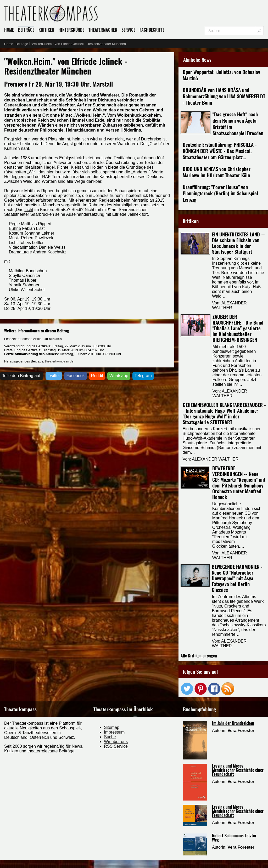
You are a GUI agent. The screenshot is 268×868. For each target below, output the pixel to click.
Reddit (97, 376)
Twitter (54, 376)
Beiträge (67, 751)
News (77, 746)
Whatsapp (119, 376)
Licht (29, 210)
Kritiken (12, 751)
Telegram (143, 376)
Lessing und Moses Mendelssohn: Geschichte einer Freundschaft (238, 770)
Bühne (15, 228)
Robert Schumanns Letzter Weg (234, 838)
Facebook (75, 376)
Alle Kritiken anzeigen (199, 656)
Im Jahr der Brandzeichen (233, 723)
